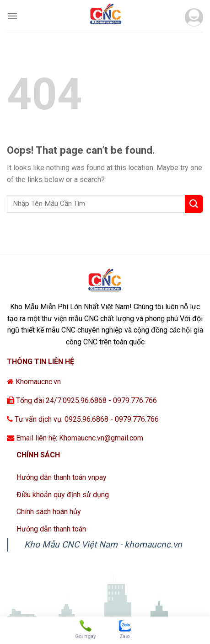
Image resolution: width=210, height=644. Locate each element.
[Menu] (12, 16)
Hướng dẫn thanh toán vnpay (62, 477)
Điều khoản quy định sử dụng (63, 495)
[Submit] (194, 204)
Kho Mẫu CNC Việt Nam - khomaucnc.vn (103, 545)
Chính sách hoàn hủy (49, 512)
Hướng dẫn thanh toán (51, 529)
